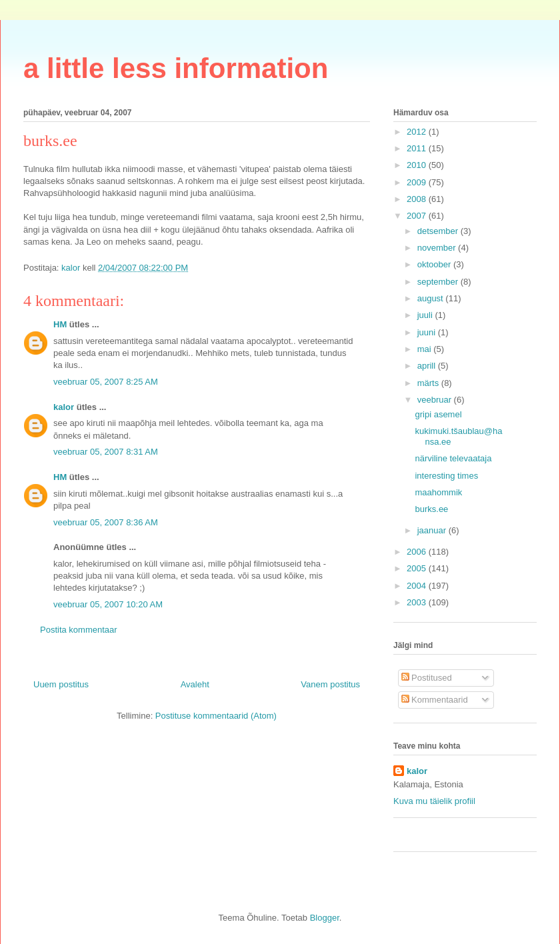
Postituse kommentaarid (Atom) (216, 716)
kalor (64, 407)
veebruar (436, 400)
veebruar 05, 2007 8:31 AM (106, 452)
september (439, 282)
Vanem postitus (330, 684)
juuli (426, 315)
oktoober (435, 264)
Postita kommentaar (79, 630)
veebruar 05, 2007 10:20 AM (108, 604)
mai (426, 349)
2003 (418, 602)
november (438, 248)
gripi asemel (438, 414)
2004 (418, 586)
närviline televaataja (453, 458)
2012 (418, 132)
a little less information (176, 68)
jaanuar (433, 530)
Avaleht (195, 684)
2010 (418, 165)
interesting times (446, 476)
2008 (418, 199)
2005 (418, 568)
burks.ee (431, 509)
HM (60, 324)
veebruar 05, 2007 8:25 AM (106, 382)
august (432, 298)
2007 (418, 216)
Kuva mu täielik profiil (434, 801)
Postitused (427, 678)
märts (429, 383)
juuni (428, 332)
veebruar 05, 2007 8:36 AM (106, 522)
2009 (418, 182)
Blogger (325, 918)
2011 (418, 148)
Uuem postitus (61, 684)
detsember (439, 231)
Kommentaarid (435, 700)
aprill (428, 366)
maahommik (438, 492)
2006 (418, 552)
